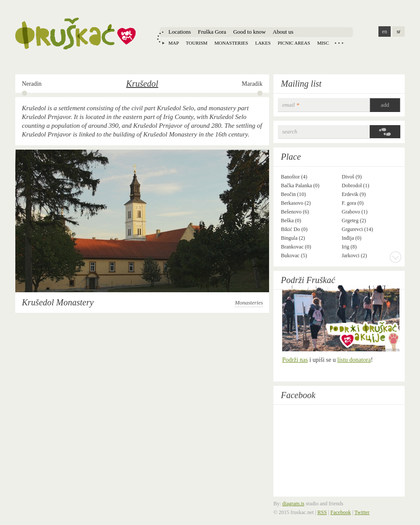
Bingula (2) (293, 238)
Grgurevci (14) (357, 229)
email (291, 105)
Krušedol (142, 84)
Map (174, 43)
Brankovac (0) (296, 247)
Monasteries (231, 43)
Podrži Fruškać (308, 280)
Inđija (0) (352, 238)
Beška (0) (291, 220)
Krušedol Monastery (58, 302)
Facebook (298, 395)
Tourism (197, 43)
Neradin (32, 84)
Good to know (249, 32)
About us (283, 32)
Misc (323, 43)
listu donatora (354, 360)
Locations (180, 32)
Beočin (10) (293, 194)
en (384, 31)
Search (290, 131)
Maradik (252, 84)
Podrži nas (295, 360)
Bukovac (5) (294, 255)
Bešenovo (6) (295, 212)
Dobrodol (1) (355, 185)
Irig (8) (349, 247)
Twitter (362, 512)
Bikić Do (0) (294, 229)
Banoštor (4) (294, 177)
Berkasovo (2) (296, 203)
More (395, 257)
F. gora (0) (353, 203)
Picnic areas (294, 43)
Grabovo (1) (355, 212)
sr (399, 31)
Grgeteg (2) (354, 220)
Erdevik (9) (354, 194)
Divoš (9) (352, 177)
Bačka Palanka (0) (300, 185)
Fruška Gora (212, 32)
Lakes (263, 43)
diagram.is (293, 504)
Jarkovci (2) (354, 255)
